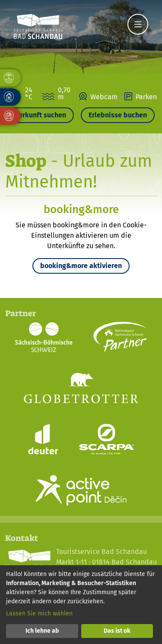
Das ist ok (117, 631)
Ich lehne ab (42, 631)
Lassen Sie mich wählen (39, 613)
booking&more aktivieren (81, 266)
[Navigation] (138, 24)
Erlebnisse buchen (118, 115)
